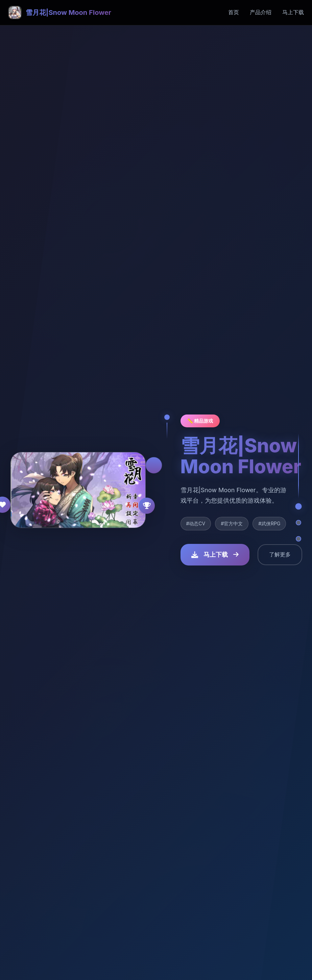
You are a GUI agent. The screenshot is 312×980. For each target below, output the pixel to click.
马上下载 (293, 12)
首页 (234, 12)
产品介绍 (261, 12)
